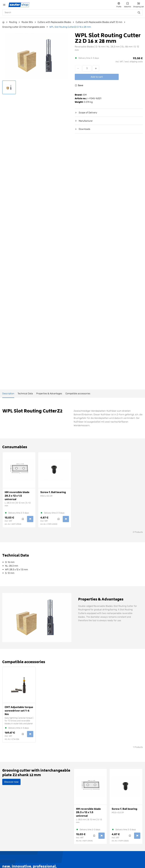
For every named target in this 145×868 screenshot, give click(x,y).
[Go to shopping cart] (139, 5)
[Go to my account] (119, 5)
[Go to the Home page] (3, 22)
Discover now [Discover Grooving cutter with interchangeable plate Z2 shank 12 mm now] (11, 782)
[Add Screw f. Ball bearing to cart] (66, 519)
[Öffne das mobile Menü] (4, 5)
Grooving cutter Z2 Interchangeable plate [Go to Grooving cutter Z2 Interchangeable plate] (24, 27)
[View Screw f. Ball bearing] (55, 470)
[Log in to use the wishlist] (79, 85)
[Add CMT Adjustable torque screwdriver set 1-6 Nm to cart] (30, 734)
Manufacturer (84, 121)
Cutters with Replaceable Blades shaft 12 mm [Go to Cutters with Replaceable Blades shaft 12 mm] (99, 22)
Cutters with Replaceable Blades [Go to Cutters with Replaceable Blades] (54, 22)
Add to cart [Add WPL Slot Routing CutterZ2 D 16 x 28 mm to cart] (97, 77)
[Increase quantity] (96, 68)
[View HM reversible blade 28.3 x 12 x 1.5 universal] (19, 470)
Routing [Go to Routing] (13, 22)
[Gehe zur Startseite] (19, 5)
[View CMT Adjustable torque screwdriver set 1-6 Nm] (19, 685)
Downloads (82, 129)
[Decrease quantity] (78, 68)
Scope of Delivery (86, 113)
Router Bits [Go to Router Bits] (27, 22)
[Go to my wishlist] (128, 5)
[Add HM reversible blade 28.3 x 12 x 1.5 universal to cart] (30, 519)
